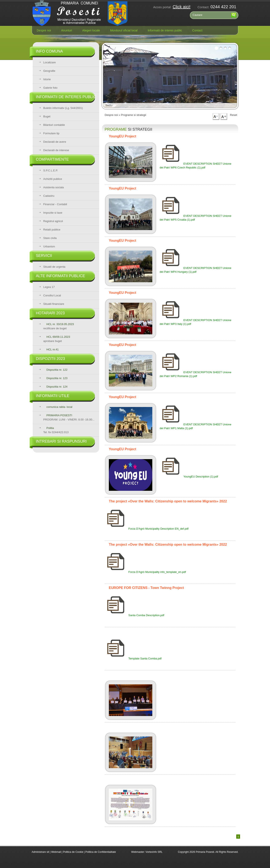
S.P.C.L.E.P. (51, 170)
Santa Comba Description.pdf (134, 615)
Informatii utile (53, 396)
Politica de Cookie (74, 852)
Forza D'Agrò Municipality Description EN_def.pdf (147, 529)
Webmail (56, 852)
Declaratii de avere (55, 142)
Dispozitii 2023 (50, 359)
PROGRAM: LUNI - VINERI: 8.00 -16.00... (69, 417)
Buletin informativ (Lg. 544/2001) (63, 108)
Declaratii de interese (56, 150)
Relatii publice (52, 230)
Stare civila (50, 238)
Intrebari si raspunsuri (61, 441)
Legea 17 (49, 287)
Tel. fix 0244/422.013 (56, 430)
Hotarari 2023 (50, 313)
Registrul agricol (53, 221)
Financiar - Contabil (55, 204)
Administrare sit (40, 852)
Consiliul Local (52, 295)
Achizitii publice (53, 179)
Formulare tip (51, 133)
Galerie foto (50, 88)
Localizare (49, 62)
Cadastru (49, 196)
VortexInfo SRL (154, 852)
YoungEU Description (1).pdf (189, 477)
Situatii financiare (54, 304)
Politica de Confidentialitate (101, 852)
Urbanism (49, 246)
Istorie (47, 79)
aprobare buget (57, 339)
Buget (47, 116)
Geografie (49, 71)
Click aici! (181, 7)
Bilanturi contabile (54, 125)
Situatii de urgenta (54, 267)
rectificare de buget (59, 326)
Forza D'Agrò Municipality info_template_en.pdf (145, 572)
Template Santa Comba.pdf (133, 658)
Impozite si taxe (53, 213)
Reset (234, 115)
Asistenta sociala (54, 187)
